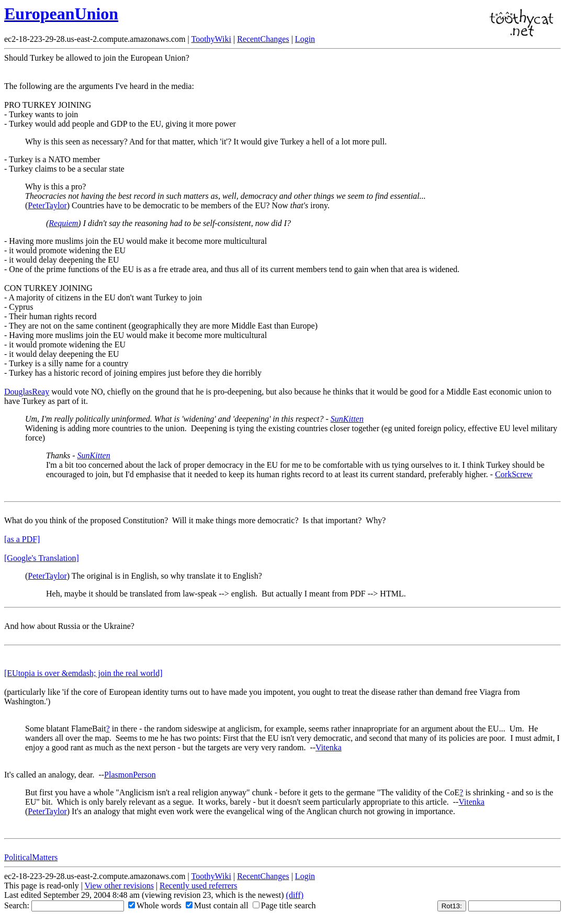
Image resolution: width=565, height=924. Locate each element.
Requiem (63, 223)
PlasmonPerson (130, 775)
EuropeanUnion (61, 14)
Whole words (155, 905)
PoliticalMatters (31, 857)
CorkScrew (514, 474)
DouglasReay (27, 392)
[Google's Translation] (42, 558)
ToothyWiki (211, 39)
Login (305, 39)
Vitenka (329, 747)
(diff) (295, 895)
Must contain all (217, 905)
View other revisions (119, 886)
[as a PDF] (22, 539)
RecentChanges (263, 39)
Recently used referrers (198, 886)
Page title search (284, 905)
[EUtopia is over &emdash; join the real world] (83, 673)
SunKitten (347, 419)
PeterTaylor (47, 205)
